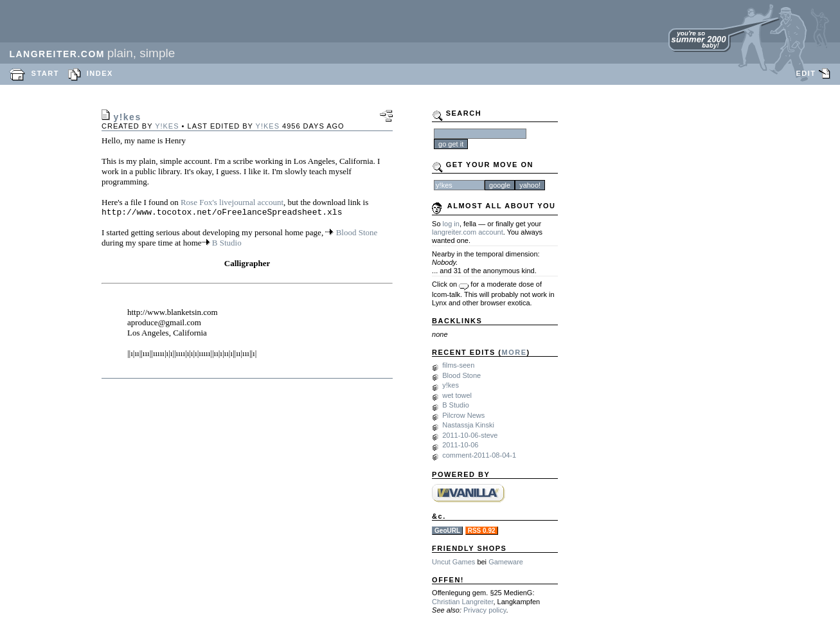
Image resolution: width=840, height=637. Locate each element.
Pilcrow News (463, 415)
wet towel (457, 395)
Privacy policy (485, 610)
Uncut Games (453, 562)
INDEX (100, 73)
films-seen (458, 365)
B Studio (227, 245)
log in (451, 224)
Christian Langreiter (462, 602)
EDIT (806, 73)
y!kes (167, 126)
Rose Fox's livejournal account (232, 202)
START (45, 73)
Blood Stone (357, 234)
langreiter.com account (468, 232)
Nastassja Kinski (468, 425)
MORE (514, 352)
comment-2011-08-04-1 (479, 455)
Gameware (506, 562)
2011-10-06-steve (470, 435)
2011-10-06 (460, 445)
